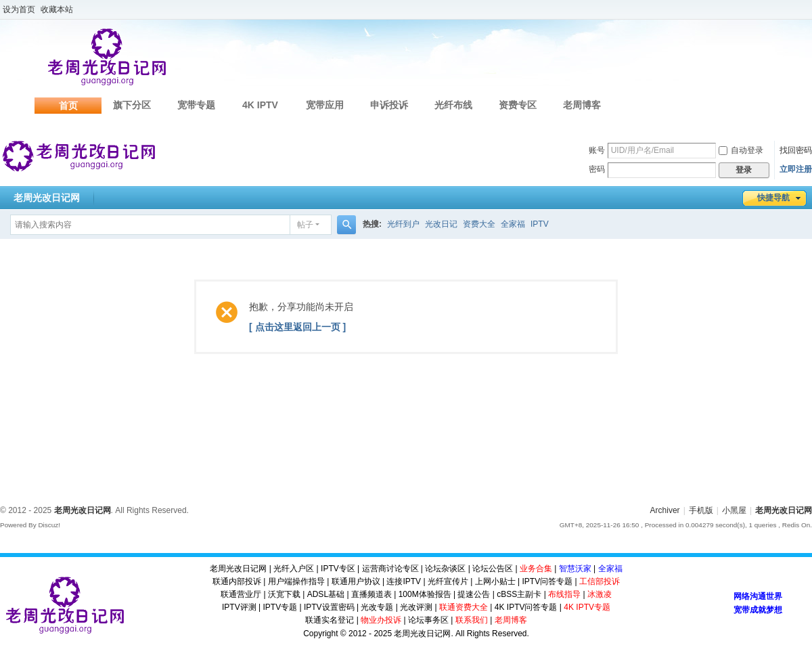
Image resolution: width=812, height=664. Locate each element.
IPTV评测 (239, 607)
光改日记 (441, 224)
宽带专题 (196, 105)
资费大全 (479, 224)
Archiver (665, 510)
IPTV (540, 224)
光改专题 (377, 607)
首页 (68, 106)
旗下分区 (132, 105)
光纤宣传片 (448, 581)
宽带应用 (325, 105)
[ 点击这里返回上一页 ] (297, 327)
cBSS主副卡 (519, 594)
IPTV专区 (338, 569)
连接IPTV (404, 581)
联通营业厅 (241, 594)
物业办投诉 (381, 620)
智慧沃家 (575, 569)
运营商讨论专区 (390, 569)
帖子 (305, 225)
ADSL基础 (326, 594)
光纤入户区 (294, 569)
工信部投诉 (600, 581)
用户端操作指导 (296, 581)
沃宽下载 (284, 594)
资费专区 (518, 105)
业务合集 (536, 569)
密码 (597, 169)
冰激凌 (600, 594)
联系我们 (472, 620)
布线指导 (564, 594)
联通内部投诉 (237, 581)
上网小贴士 (495, 581)
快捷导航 (773, 198)
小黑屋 (734, 510)
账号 (597, 150)
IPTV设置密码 (329, 607)
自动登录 (741, 150)
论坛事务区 (428, 620)
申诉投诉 (389, 105)
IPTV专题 (280, 607)
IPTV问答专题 (547, 581)
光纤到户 (403, 224)
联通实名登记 (330, 620)
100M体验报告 (425, 594)
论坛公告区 (493, 569)
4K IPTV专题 (587, 607)
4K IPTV (260, 105)
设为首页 (19, 9)
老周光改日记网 (47, 198)
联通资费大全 (464, 607)
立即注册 (796, 169)
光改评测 (416, 607)
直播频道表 (371, 594)
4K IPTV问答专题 (526, 607)
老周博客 (582, 105)
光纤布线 (453, 105)
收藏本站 (57, 9)
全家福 (513, 224)
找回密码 (796, 150)
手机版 (701, 510)
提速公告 (474, 594)
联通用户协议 (356, 581)
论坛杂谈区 (445, 569)
